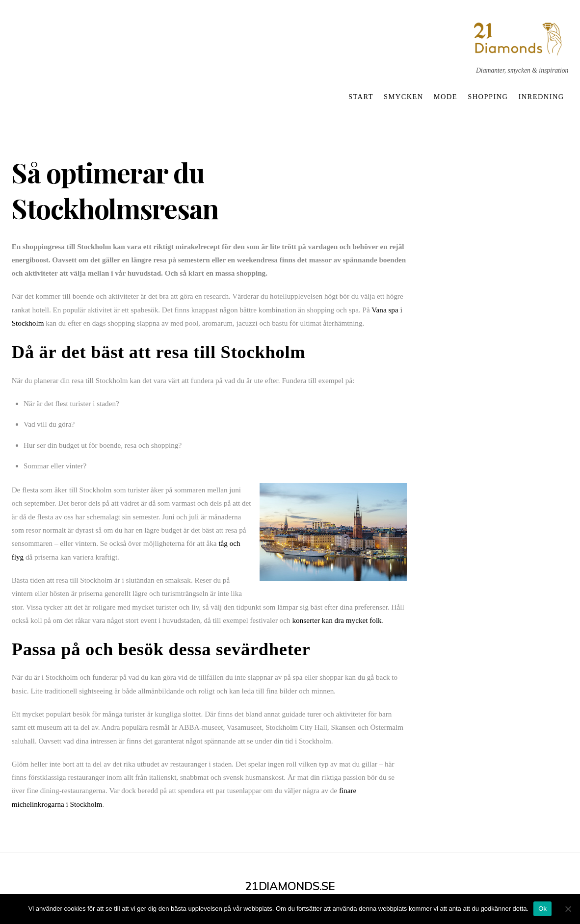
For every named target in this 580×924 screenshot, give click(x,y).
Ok (542, 909)
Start (361, 97)
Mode (446, 97)
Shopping (488, 97)
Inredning (541, 97)
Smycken (404, 97)
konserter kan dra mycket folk (337, 620)
